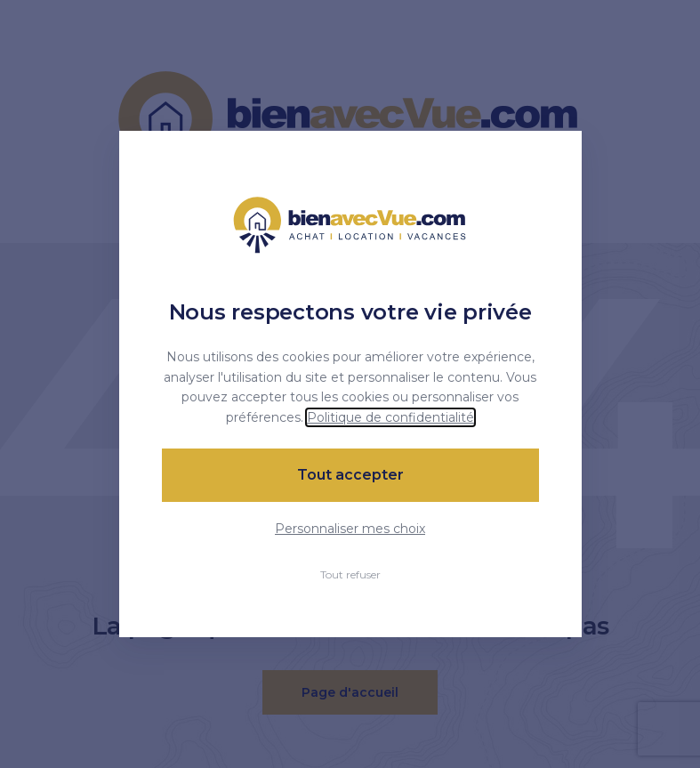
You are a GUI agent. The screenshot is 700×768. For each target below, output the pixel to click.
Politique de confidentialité (390, 417)
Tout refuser (350, 574)
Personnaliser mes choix (350, 529)
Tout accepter (350, 475)
